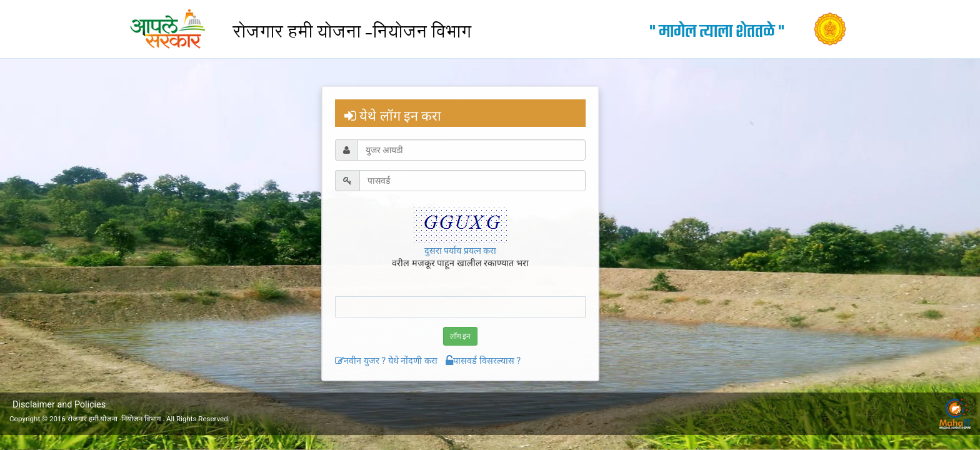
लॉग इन (461, 336)
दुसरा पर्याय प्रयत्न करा (461, 251)
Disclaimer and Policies (59, 405)
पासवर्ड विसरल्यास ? (483, 361)
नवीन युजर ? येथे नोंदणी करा (386, 361)
